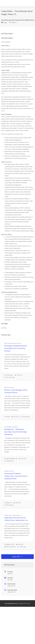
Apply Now (18, 557)
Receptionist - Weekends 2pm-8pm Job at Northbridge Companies (16, 432)
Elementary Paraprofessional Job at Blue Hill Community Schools (16, 348)
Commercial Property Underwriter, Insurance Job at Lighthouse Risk (16, 476)
